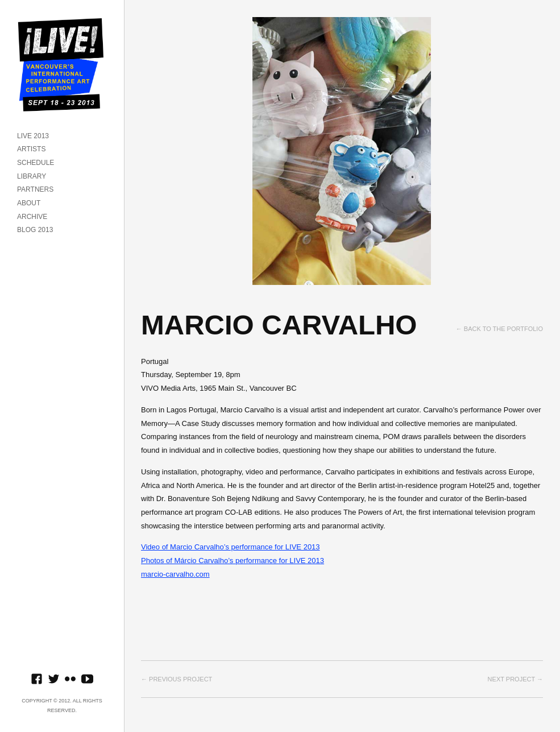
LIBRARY (32, 176)
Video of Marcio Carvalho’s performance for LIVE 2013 (231, 547)
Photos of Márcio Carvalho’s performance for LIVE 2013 (233, 561)
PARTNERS (35, 189)
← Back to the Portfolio (499, 329)
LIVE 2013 (33, 136)
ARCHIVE (32, 217)
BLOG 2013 (35, 230)
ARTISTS (31, 149)
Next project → (515, 679)
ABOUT (29, 203)
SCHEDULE (36, 163)
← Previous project (177, 679)
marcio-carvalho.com (175, 574)
